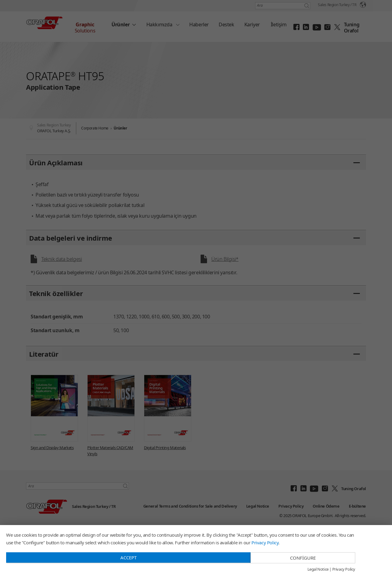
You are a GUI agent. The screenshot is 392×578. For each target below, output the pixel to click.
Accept (128, 557)
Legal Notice (318, 569)
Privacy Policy (265, 542)
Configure (303, 558)
